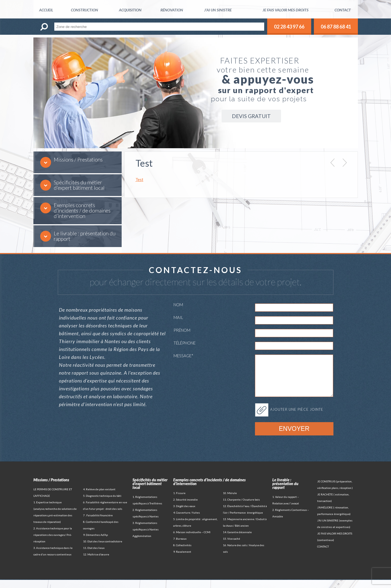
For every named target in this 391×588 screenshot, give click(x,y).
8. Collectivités (182, 553)
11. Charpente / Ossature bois (241, 508)
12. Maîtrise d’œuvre (96, 562)
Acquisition (130, 10)
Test (139, 179)
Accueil (46, 10)
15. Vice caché (231, 547)
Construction (84, 10)
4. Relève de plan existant (99, 497)
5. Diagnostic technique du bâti (102, 504)
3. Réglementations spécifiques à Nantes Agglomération (146, 538)
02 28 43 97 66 (289, 27)
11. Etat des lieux (94, 556)
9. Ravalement (182, 560)
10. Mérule (230, 501)
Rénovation (172, 10)
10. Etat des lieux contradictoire (103, 549)
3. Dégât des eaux (184, 514)
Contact (343, 10)
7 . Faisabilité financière (98, 523)
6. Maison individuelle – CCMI (192, 540)
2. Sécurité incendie (185, 508)
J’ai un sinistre (218, 10)
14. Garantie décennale (237, 540)
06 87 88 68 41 (336, 27)
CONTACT (323, 555)
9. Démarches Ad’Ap (95, 543)
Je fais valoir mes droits (286, 10)
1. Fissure (179, 501)
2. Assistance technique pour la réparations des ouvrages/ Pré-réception (53, 543)
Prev (332, 163)
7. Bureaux (180, 547)
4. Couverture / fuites (187, 521)
